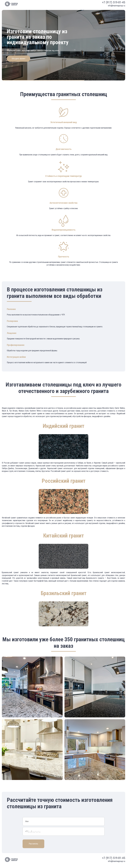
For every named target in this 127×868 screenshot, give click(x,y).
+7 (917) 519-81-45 (114, 2)
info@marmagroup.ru (117, 6)
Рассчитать (33, 844)
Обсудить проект (19, 59)
